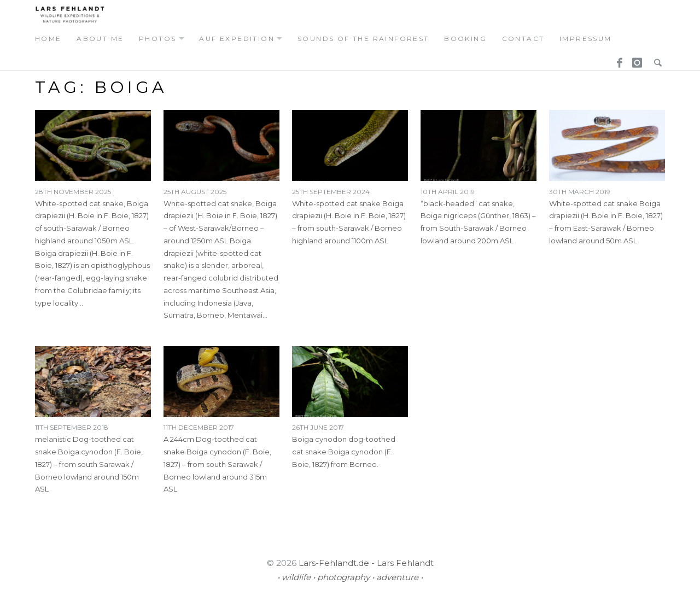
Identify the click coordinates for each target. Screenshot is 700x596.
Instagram (635, 60)
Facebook (616, 60)
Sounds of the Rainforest (363, 39)
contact (523, 39)
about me (100, 39)
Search (655, 60)
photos (157, 39)
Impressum (586, 39)
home (48, 39)
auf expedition (237, 39)
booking (465, 39)
